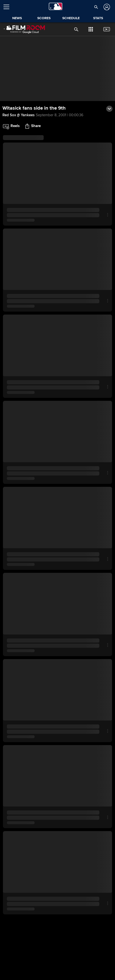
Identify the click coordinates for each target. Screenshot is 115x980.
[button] (96, 7)
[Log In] (106, 7)
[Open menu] (8, 7)
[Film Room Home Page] (21, 29)
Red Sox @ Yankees (19, 115)
